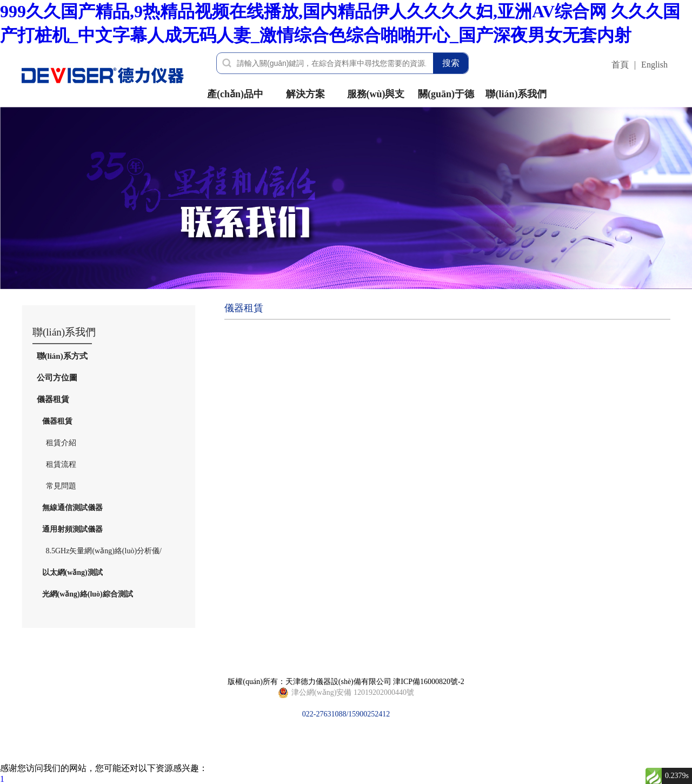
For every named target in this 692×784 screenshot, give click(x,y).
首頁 (620, 65)
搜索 (451, 63)
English (654, 65)
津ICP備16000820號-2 (428, 682)
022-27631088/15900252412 (346, 693)
